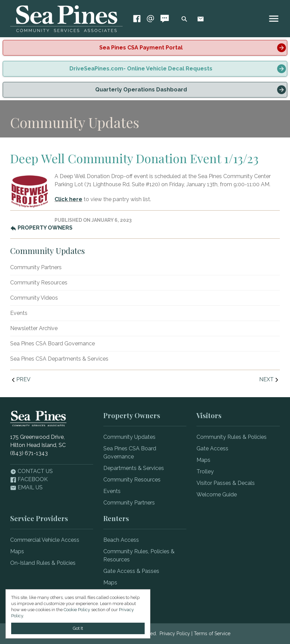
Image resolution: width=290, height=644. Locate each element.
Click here (68, 199)
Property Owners (41, 228)
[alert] (145, 48)
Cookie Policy (77, 610)
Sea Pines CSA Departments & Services (59, 359)
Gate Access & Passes (131, 571)
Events (19, 313)
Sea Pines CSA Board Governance (53, 344)
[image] (274, 19)
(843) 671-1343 (29, 453)
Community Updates (129, 437)
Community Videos (34, 298)
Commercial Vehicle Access (45, 540)
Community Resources (39, 283)
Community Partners (36, 267)
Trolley (205, 471)
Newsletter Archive (34, 328)
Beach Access (121, 540)
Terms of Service (212, 634)
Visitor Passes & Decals (226, 483)
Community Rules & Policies (232, 437)
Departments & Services (134, 468)
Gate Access (212, 448)
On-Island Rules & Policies (43, 563)
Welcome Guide (217, 495)
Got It (78, 628)
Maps (203, 460)
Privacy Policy (175, 634)
